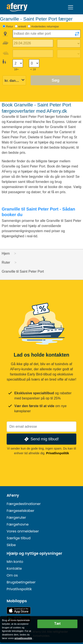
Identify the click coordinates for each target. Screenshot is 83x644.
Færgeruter (16, 518)
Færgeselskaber (20, 511)
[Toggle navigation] (71, 7)
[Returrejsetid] (69, 54)
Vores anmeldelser (23, 531)
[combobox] (47, 34)
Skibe (11, 545)
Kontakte (14, 569)
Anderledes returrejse (45, 26)
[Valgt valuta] (14, 81)
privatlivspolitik (23, 638)
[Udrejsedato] (33, 43)
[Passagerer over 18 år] (18, 63)
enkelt (22, 26)
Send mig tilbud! (41, 439)
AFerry (13, 495)
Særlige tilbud (19, 538)
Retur (10, 26)
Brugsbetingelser (21, 582)
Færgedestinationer (24, 504)
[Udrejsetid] (69, 43)
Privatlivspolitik (57, 453)
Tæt (57, 624)
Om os (12, 575)
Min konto (15, 562)
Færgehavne (18, 524)
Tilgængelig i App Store (19, 610)
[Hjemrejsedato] (33, 54)
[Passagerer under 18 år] (34, 63)
